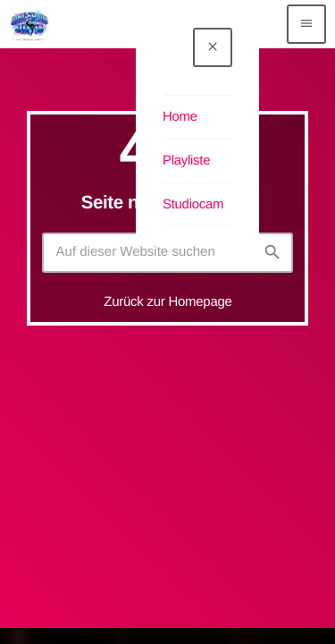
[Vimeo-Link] (29, 24)
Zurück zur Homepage (167, 302)
